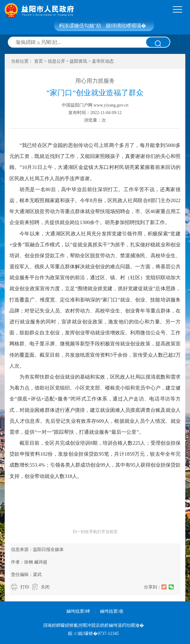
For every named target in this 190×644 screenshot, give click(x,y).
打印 (25, 587)
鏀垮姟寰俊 (112, 611)
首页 (39, 61)
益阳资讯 (78, 61)
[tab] (177, 10)
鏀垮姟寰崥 (78, 611)
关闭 (45, 587)
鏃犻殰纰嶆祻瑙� (126, 26)
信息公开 (56, 61)
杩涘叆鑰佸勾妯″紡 (80, 26)
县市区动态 (103, 61)
